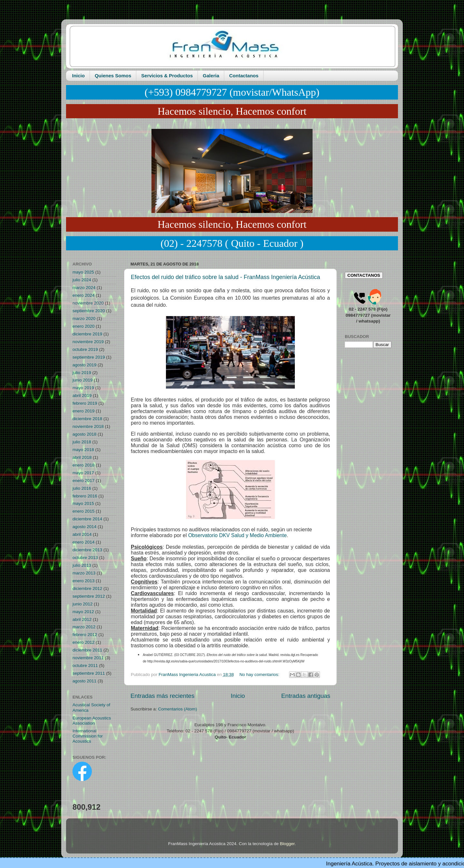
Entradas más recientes (162, 696)
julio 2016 (82, 488)
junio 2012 (82, 604)
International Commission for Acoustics (88, 736)
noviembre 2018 (88, 426)
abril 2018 (82, 457)
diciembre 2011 (87, 650)
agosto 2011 (84, 681)
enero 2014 (83, 542)
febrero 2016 (85, 496)
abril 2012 (82, 619)
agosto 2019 (84, 365)
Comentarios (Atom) (178, 709)
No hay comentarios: (260, 675)
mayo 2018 (83, 450)
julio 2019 (82, 373)
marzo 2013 (84, 573)
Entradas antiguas (306, 696)
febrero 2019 (85, 403)
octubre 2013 (85, 558)
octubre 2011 (85, 665)
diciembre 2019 (87, 334)
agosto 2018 (84, 434)
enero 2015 (83, 511)
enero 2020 (83, 326)
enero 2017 (83, 481)
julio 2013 (82, 565)
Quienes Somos (113, 76)
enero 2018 (83, 465)
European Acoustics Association (92, 721)
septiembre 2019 (89, 357)
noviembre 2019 (88, 342)
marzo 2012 (84, 627)
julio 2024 (82, 280)
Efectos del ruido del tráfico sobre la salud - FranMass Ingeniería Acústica (225, 277)
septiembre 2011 (89, 673)
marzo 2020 (84, 318)
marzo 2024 (84, 288)
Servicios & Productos (167, 76)
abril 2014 (82, 534)
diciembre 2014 (87, 519)
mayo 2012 (83, 612)
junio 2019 (82, 380)
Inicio (78, 76)
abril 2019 (82, 395)
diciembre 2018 (87, 419)
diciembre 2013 (87, 550)
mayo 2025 (83, 272)
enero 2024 (83, 295)
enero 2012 (83, 642)
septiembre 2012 (89, 596)
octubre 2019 (85, 349)
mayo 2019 (83, 388)
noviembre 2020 (88, 303)
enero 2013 (83, 581)
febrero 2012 (85, 635)
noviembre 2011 (88, 658)
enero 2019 (83, 411)
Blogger (287, 844)
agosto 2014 (84, 527)
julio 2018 (82, 442)
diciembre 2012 (87, 588)
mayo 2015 (83, 503)
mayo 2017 (83, 473)
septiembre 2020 (89, 311)
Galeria (211, 76)
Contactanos (244, 76)
